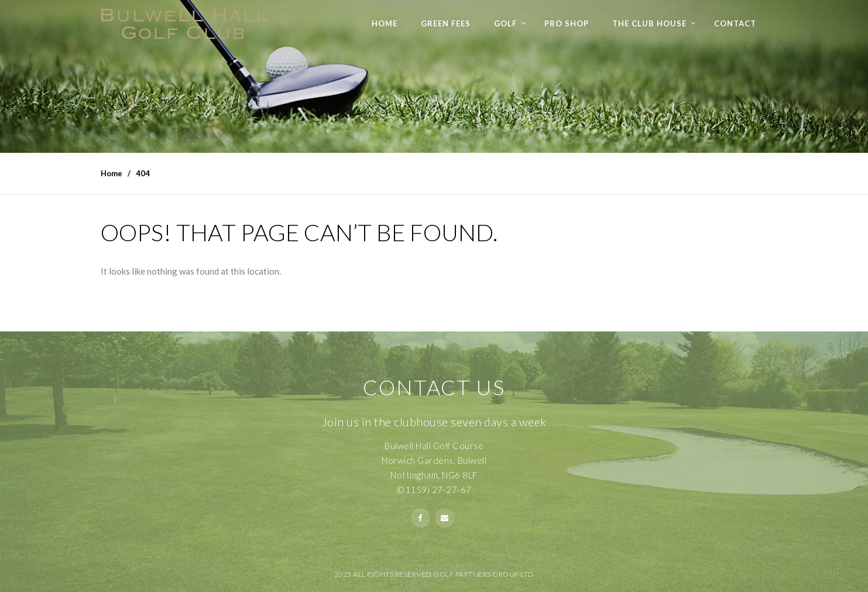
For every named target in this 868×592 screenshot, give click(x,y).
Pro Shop (567, 23)
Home (385, 23)
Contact (735, 23)
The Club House (649, 23)
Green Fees (446, 23)
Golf (505, 23)
